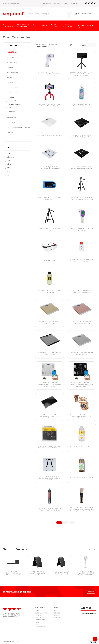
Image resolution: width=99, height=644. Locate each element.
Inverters (10, 83)
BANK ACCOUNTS (41, 613)
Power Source (12, 122)
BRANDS (57, 3)
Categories (87, 26)
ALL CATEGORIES (12, 45)
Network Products (13, 88)
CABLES (44, 26)
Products (44, 44)
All (8, 137)
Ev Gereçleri (11, 57)
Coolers (10, 78)
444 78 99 (86, 608)
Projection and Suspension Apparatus (19, 127)
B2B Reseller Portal (83, 14)
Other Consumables (12, 93)
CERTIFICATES (40, 620)
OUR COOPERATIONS (41, 626)
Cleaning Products (13, 72)
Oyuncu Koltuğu (12, 62)
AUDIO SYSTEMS (54, 26)
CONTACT (65, 3)
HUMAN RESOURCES (39, 617)
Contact (91, 592)
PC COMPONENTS (8, 26)
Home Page (38, 44)
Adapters (10, 67)
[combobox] (88, 45)
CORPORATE (46, 3)
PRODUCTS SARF (12, 52)
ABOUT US (39, 611)
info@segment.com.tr (89, 613)
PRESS (37, 622)
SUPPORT (74, 3)
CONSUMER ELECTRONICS (68, 26)
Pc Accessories (12, 117)
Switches (10, 132)
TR (95, 14)
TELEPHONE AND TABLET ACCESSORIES (26, 26)
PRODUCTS (58, 611)
